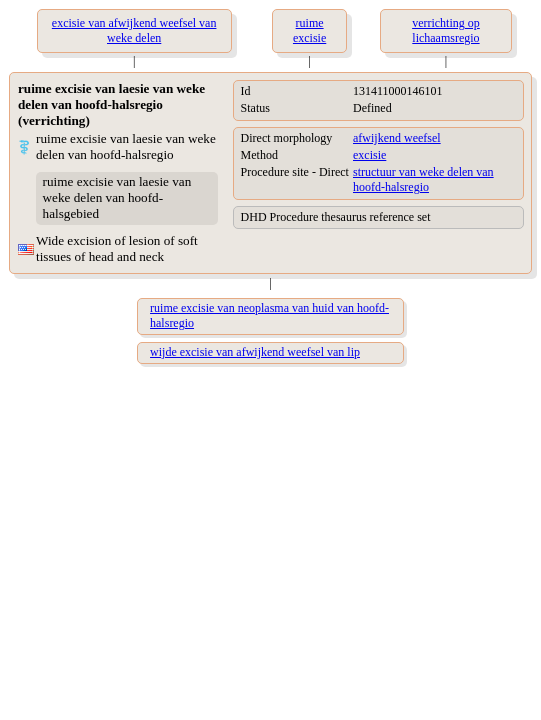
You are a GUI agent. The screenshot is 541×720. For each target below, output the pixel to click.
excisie (369, 155)
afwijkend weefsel (397, 138)
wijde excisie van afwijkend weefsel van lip (255, 352)
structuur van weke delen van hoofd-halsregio (423, 179)
